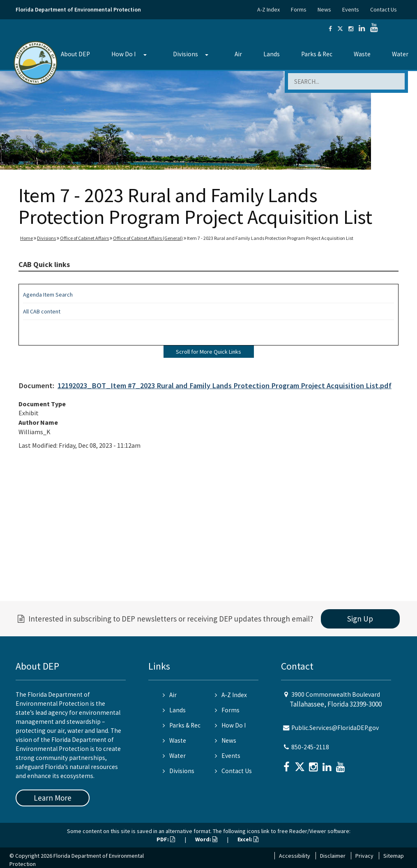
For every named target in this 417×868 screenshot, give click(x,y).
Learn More (53, 798)
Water (174, 756)
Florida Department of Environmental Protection (78, 9)
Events (351, 9)
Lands (272, 54)
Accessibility (295, 856)
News (324, 9)
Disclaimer (333, 856)
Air (238, 54)
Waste (362, 54)
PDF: (166, 839)
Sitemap (394, 856)
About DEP (75, 54)
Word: (206, 839)
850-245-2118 (310, 747)
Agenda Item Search (48, 295)
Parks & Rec (317, 54)
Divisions (185, 54)
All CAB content (42, 311)
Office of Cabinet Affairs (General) (148, 238)
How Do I (123, 54)
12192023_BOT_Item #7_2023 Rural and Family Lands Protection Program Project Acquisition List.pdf (225, 386)
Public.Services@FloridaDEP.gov (335, 728)
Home (26, 238)
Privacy (364, 856)
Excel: (248, 839)
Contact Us (384, 9)
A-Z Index (268, 9)
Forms (299, 9)
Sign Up (360, 619)
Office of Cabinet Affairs (84, 238)
